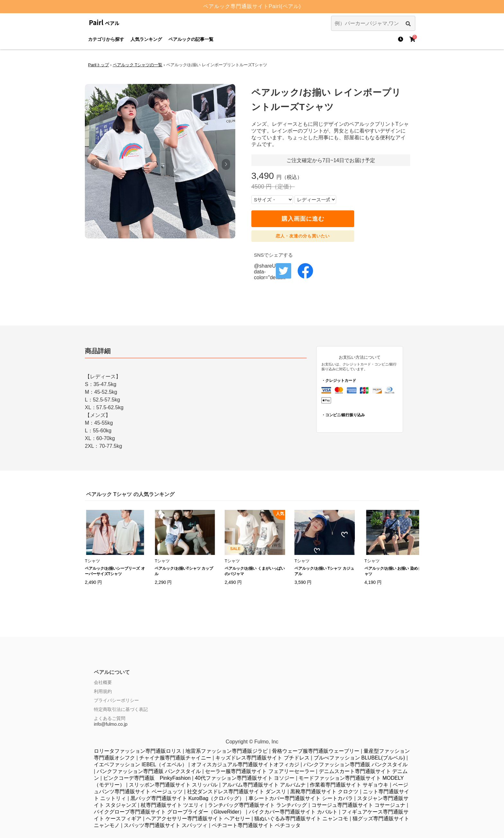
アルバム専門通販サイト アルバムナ (264, 785)
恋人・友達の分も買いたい (303, 236)
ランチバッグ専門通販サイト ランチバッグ (257, 805)
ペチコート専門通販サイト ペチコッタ (256, 825)
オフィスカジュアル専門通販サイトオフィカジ (245, 764)
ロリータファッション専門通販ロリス (138, 751)
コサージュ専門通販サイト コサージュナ (358, 805)
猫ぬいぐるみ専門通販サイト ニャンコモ (301, 819)
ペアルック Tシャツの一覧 (138, 65)
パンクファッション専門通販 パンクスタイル (355, 764)
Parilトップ (99, 65)
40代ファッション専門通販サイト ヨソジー (245, 778)
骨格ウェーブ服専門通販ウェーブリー (316, 751)
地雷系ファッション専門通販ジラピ (227, 751)
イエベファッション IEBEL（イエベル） (140, 764)
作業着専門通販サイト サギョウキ (349, 785)
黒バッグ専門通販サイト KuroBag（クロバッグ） (188, 798)
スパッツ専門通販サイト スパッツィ (166, 825)
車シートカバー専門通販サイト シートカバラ (301, 798)
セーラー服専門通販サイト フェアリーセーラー (260, 771)
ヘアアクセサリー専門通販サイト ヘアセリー (198, 819)
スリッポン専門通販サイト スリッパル (173, 785)
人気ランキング (146, 39)
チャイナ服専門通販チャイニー (175, 758)
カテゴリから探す (106, 39)
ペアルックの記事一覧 (191, 39)
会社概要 (103, 682)
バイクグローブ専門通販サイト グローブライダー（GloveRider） (169, 812)
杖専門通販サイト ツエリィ (172, 805)
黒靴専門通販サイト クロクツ (324, 792)
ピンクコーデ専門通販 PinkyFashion (147, 778)
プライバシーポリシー (116, 700)
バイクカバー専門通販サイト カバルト (293, 812)
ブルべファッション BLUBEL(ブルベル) (359, 758)
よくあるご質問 (110, 718)
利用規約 (103, 691)
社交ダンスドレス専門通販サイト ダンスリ (237, 792)
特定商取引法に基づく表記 (121, 709)
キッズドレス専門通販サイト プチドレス (262, 758)
